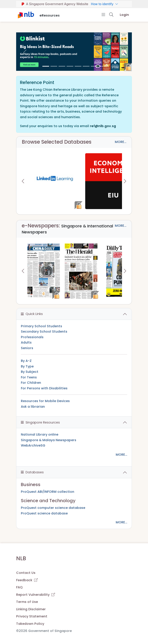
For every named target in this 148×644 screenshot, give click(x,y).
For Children (31, 383)
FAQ (19, 587)
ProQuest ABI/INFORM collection (48, 492)
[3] (70, 66)
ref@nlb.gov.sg (103, 126)
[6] (94, 66)
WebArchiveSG (33, 445)
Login (124, 15)
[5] (86, 66)
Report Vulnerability (36, 595)
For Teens (29, 377)
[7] (102, 66)
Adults (26, 342)
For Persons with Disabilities (44, 388)
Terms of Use (27, 602)
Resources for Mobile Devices (45, 401)
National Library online (40, 434)
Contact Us (26, 573)
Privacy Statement (32, 616)
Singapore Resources (40, 422)
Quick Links (32, 314)
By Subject (30, 372)
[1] (54, 66)
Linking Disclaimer (31, 609)
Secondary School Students (44, 331)
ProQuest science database (44, 513)
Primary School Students (41, 326)
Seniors (27, 348)
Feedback (27, 580)
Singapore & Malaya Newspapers (49, 440)
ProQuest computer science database (53, 508)
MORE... (121, 142)
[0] (46, 66)
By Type (27, 366)
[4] (78, 66)
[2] (62, 66)
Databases (32, 472)
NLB (21, 558)
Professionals (32, 337)
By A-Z (26, 361)
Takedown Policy (30, 624)
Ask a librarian (33, 407)
